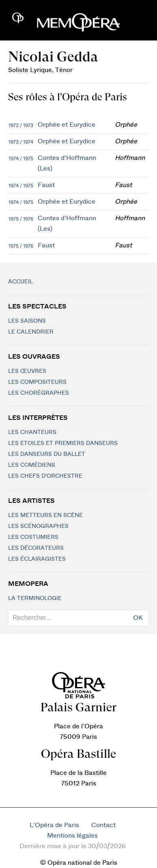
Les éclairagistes (37, 559)
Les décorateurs (36, 548)
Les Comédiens (32, 465)
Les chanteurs (32, 432)
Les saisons (27, 321)
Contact (103, 825)
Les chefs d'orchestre (45, 476)
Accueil (20, 282)
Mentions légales (72, 836)
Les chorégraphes (39, 393)
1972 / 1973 (21, 126)
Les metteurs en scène (45, 515)
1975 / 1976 (21, 219)
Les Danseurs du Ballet (47, 454)
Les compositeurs (37, 382)
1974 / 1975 (21, 159)
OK (138, 618)
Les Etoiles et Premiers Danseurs (63, 443)
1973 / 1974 (21, 142)
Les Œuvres (27, 371)
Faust (46, 185)
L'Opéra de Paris (54, 825)
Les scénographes (38, 526)
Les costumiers (33, 537)
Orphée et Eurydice (67, 125)
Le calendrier (31, 332)
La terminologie (35, 598)
